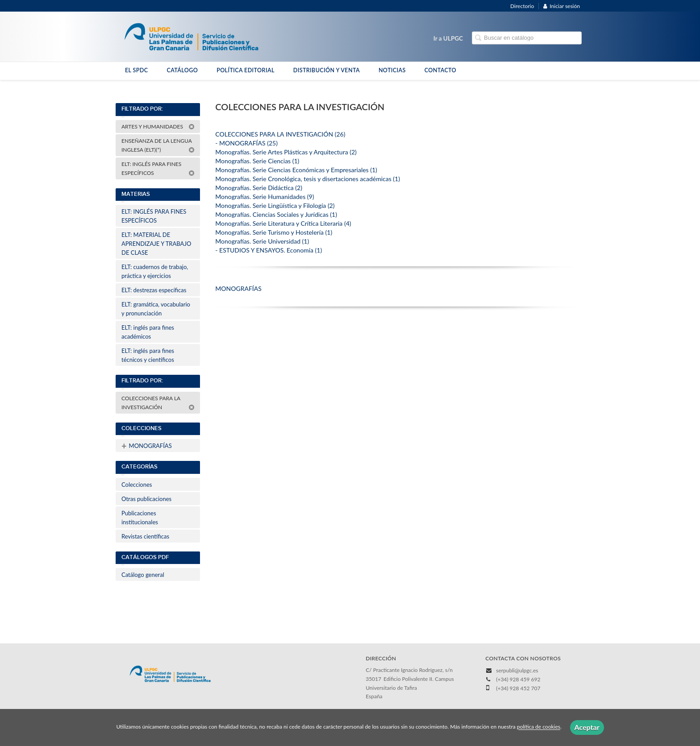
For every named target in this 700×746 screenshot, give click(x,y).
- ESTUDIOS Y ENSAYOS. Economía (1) (269, 250)
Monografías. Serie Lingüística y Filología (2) (275, 205)
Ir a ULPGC (448, 38)
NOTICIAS (392, 70)
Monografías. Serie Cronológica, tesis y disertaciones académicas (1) (308, 179)
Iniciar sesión (562, 6)
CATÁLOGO (182, 70)
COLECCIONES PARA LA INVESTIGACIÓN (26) (280, 134)
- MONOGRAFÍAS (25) (246, 143)
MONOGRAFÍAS (147, 446)
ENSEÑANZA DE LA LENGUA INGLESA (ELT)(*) (158, 145)
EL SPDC (136, 70)
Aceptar (587, 727)
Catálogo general (143, 575)
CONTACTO (440, 70)
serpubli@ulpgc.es (517, 670)
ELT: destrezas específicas (154, 290)
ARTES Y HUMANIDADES (158, 126)
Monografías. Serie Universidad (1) (262, 241)
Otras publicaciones (146, 499)
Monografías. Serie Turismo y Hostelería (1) (274, 232)
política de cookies (539, 727)
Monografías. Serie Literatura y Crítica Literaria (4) (283, 223)
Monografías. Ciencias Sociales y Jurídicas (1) (276, 214)
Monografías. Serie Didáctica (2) (259, 188)
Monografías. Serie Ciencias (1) (257, 161)
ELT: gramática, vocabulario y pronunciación (156, 309)
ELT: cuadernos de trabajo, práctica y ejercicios (155, 271)
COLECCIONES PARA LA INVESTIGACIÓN (158, 403)
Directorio (522, 6)
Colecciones (137, 485)
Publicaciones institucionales (140, 518)
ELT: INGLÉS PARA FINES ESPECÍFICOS (158, 168)
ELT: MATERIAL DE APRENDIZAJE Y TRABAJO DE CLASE (156, 244)
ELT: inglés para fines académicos (148, 332)
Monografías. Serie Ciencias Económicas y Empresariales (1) (296, 170)
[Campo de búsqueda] (527, 38)
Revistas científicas (145, 536)
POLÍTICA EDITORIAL (246, 70)
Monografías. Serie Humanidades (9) (265, 197)
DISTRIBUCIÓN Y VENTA (327, 70)
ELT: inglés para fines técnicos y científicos (148, 355)
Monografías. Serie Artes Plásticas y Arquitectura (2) (286, 152)
